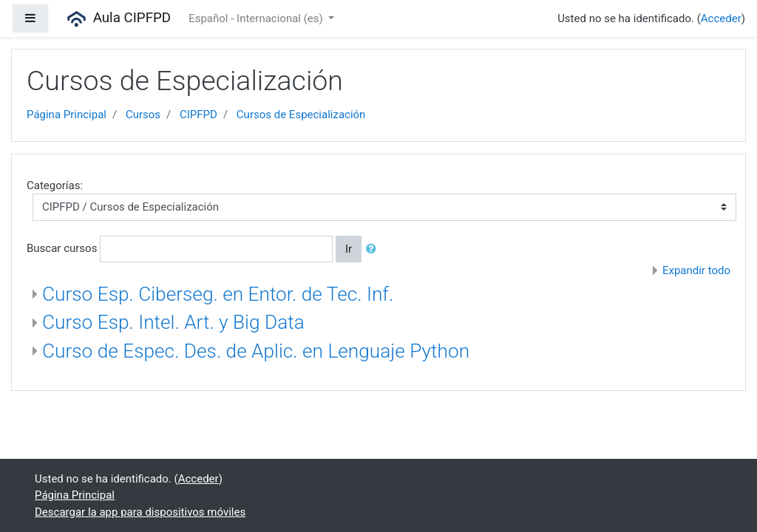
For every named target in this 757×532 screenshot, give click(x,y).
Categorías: (55, 185)
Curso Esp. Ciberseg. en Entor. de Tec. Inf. (218, 294)
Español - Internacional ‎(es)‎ (257, 18)
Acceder (721, 18)
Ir (349, 249)
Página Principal (67, 115)
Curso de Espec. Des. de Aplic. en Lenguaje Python (256, 351)
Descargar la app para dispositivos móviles (140, 512)
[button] (374, 249)
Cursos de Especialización (301, 115)
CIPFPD (198, 115)
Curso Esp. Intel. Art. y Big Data (173, 322)
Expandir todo (696, 270)
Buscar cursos (62, 248)
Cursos (143, 115)
